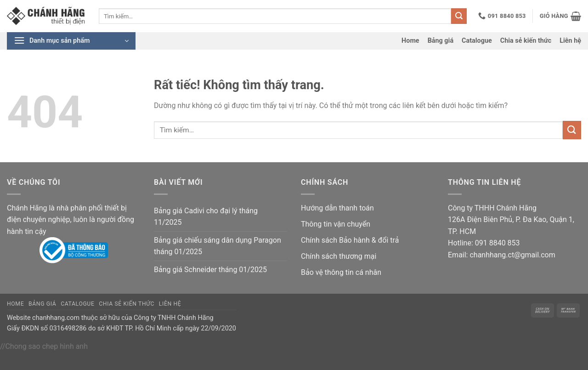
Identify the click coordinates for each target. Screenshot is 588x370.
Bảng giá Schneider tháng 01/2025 (210, 270)
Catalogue (477, 41)
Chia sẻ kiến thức (526, 41)
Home (410, 41)
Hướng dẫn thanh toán (337, 208)
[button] (560, 16)
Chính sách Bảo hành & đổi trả (350, 240)
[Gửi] (459, 16)
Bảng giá (441, 41)
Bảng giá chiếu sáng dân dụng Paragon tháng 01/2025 (218, 246)
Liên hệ (570, 41)
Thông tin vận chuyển (336, 224)
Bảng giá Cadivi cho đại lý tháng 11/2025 (206, 217)
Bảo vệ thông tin (327, 272)
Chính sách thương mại (339, 256)
